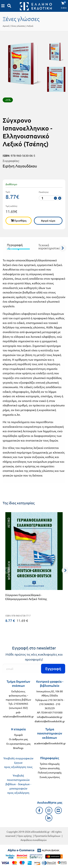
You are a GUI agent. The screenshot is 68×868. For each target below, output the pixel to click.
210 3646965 (47, 704)
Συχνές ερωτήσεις (50, 777)
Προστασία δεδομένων (47, 836)
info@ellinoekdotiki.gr (50, 717)
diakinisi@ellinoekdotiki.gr (50, 721)
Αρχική (6, 26)
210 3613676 (56, 700)
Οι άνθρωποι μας (18, 739)
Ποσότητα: (44, 192)
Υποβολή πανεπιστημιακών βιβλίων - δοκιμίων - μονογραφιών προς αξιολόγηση (18, 784)
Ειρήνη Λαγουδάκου (20, 166)
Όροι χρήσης (25, 836)
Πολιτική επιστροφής (50, 772)
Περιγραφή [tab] (15, 245)
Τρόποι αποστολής (50, 768)
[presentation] (18, 246)
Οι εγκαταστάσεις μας (18, 744)
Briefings (18, 748)
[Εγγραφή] (34, 669)
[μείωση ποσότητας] (55, 198)
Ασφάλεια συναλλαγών (34, 840)
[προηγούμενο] (4, 247)
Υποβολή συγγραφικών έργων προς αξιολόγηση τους (18, 762)
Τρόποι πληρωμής (50, 764)
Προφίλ (18, 735)
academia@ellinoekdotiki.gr (50, 743)
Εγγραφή (53, 669)
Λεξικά (30, 26)
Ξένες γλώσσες (18, 26)
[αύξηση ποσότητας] (60, 198)
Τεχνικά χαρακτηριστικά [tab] (49, 246)
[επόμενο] (64, 247)
